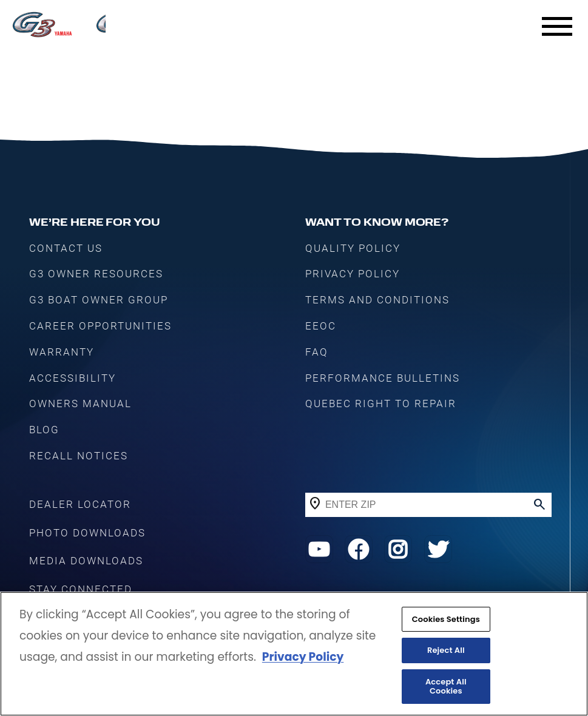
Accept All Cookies (446, 687)
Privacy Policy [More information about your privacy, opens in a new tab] (303, 658)
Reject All (446, 651)
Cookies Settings (446, 620)
